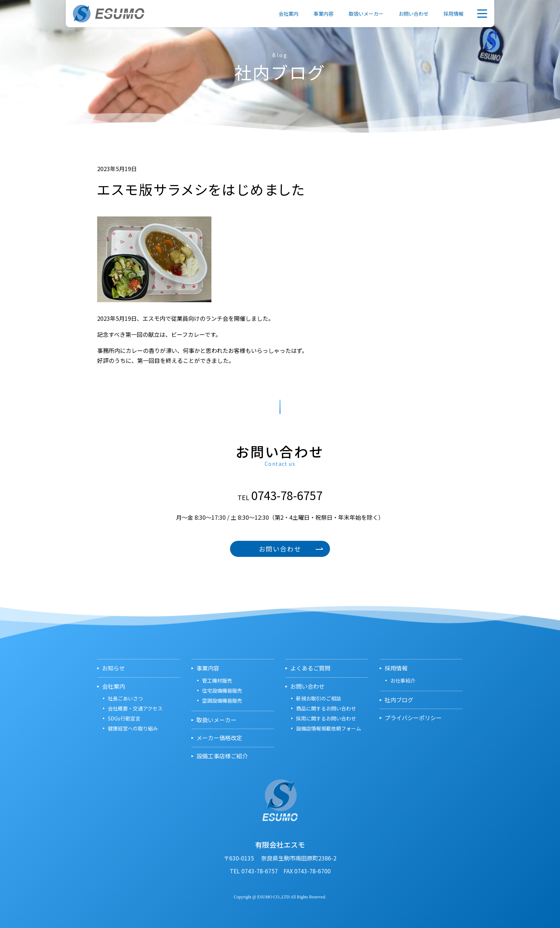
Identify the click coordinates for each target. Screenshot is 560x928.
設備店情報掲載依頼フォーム (329, 728)
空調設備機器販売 (222, 700)
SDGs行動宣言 (124, 718)
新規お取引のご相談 (319, 698)
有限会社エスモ (109, 14)
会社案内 (289, 14)
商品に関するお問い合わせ (326, 708)
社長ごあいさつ (125, 698)
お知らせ (114, 668)
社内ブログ (399, 700)
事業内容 (324, 14)
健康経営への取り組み (133, 728)
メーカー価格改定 (219, 738)
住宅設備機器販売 (222, 690)
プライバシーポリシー (413, 718)
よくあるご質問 (310, 668)
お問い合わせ (414, 14)
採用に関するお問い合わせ (326, 718)
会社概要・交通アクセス (135, 708)
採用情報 (454, 14)
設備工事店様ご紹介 (222, 756)
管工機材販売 (217, 680)
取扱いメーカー (366, 14)
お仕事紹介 (403, 680)
